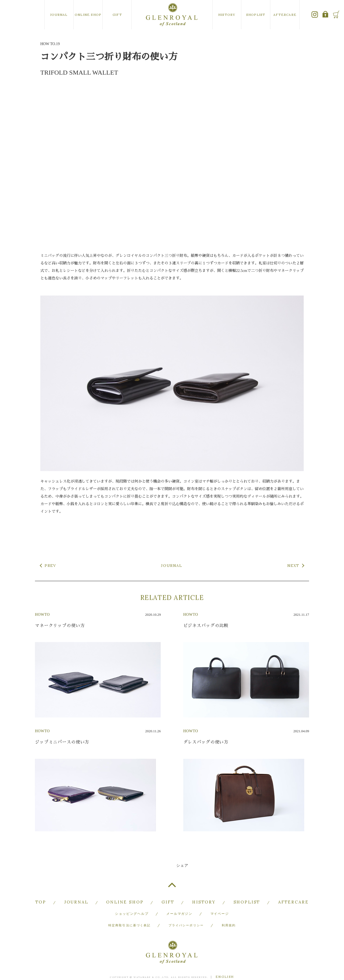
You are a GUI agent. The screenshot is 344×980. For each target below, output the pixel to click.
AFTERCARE (285, 15)
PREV (50, 566)
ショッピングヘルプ (132, 905)
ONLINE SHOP (88, 15)
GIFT (117, 15)
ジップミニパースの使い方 (62, 742)
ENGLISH (225, 962)
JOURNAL (59, 15)
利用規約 (231, 913)
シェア (182, 865)
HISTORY (227, 15)
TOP (172, 887)
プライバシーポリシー (187, 913)
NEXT (293, 566)
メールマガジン (179, 905)
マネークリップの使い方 (60, 626)
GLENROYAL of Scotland (172, 15)
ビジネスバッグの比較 (206, 626)
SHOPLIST (256, 15)
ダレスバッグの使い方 (206, 742)
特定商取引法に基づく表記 (128, 913)
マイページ (220, 905)
